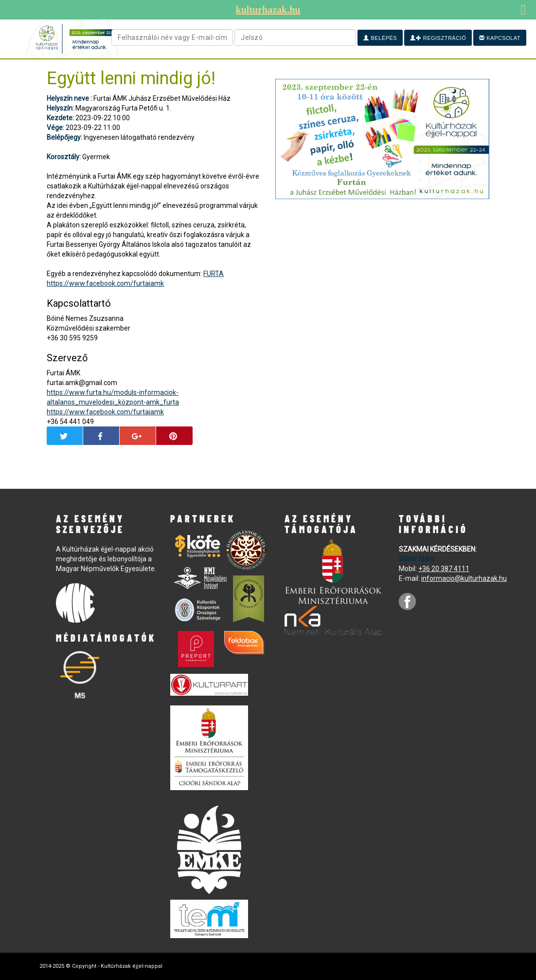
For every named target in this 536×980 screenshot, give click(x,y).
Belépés (380, 38)
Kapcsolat (500, 38)
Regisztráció (438, 38)
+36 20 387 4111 (444, 569)
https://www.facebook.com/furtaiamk (105, 283)
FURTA (214, 274)
